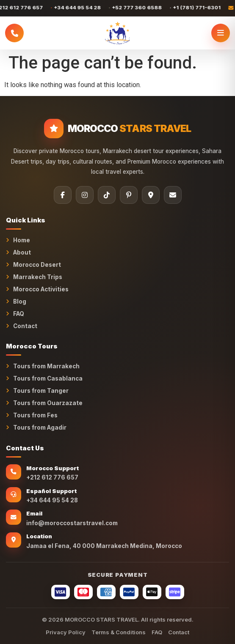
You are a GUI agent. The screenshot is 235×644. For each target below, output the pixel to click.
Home (22, 240)
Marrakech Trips (38, 277)
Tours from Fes (35, 415)
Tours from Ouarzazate (48, 403)
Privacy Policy (66, 632)
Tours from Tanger (41, 391)
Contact (25, 326)
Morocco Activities (41, 289)
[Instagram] (85, 195)
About (22, 252)
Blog (20, 301)
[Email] (173, 195)
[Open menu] (221, 33)
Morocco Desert (37, 265)
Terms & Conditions (119, 632)
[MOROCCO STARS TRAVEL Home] (117, 33)
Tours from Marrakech (46, 366)
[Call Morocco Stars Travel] (14, 33)
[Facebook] (63, 195)
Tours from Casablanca (48, 378)
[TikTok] (107, 195)
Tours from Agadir (40, 428)
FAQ (19, 314)
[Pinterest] (129, 195)
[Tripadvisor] (151, 195)
